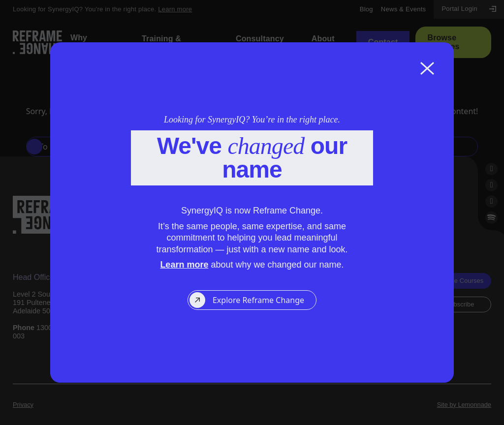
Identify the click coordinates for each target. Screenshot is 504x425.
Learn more (184, 265)
